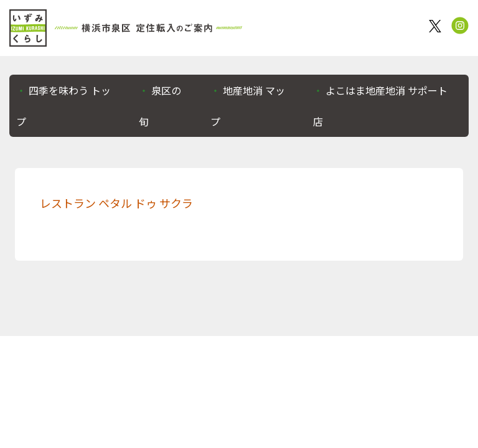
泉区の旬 (160, 106)
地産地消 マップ (248, 106)
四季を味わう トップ (63, 106)
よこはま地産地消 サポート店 (380, 106)
